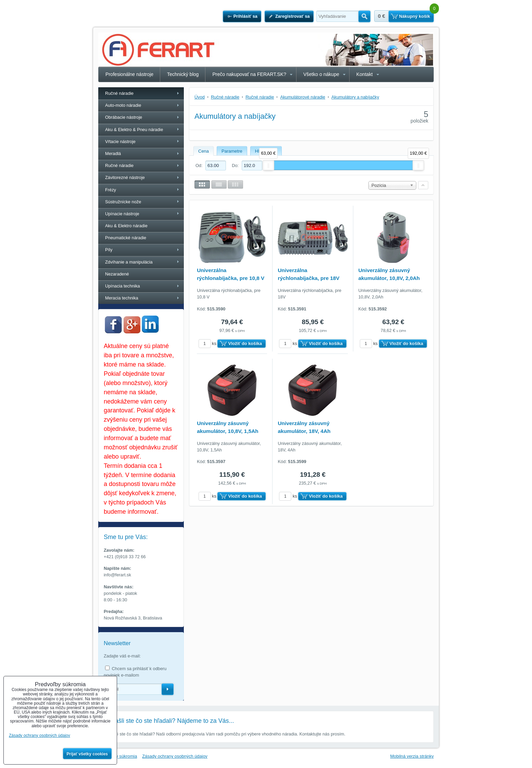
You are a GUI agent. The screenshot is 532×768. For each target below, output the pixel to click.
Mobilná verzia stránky (412, 756)
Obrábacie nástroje (124, 117)
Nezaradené (117, 274)
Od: (211, 165)
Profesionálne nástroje (129, 74)
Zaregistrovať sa (293, 16)
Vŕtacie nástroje (120, 142)
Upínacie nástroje (122, 214)
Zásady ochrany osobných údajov (175, 756)
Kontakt (365, 74)
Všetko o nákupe (321, 74)
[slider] (268, 165)
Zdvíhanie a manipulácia (129, 262)
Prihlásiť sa (245, 16)
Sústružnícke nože (123, 202)
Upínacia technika (123, 286)
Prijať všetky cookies (87, 754)
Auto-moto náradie (123, 105)
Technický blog (183, 74)
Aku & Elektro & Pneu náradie (134, 130)
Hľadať (364, 16)
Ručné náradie (119, 93)
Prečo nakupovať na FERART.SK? (249, 74)
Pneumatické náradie (126, 238)
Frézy (111, 190)
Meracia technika (122, 298)
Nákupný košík (415, 16)
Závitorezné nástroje (125, 177)
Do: (247, 165)
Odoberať (168, 689)
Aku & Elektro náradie (126, 226)
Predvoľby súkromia (118, 756)
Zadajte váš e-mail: (122, 656)
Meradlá (113, 153)
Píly (109, 250)
